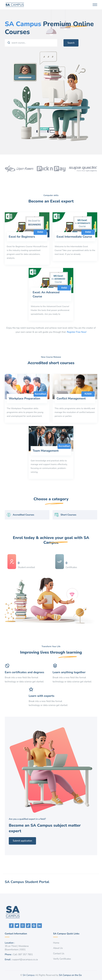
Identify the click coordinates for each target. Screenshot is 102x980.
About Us (58, 948)
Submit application (36, 841)
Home (56, 943)
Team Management (46, 464)
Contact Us (59, 954)
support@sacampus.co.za (25, 960)
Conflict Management (71, 412)
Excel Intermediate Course (74, 250)
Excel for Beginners (22, 250)
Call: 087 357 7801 (23, 954)
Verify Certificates (62, 959)
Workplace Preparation (25, 412)
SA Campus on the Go (70, 975)
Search (71, 43)
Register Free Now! (77, 332)
